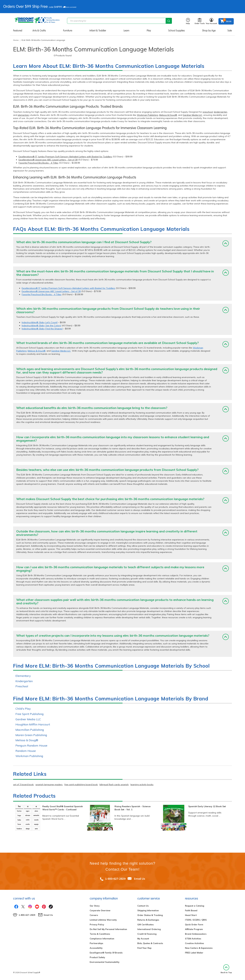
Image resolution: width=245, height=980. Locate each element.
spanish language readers (49, 785)
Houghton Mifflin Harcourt (33, 724)
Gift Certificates (145, 925)
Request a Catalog (195, 906)
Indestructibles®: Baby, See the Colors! (41, 326)
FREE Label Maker (194, 953)
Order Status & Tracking (150, 915)
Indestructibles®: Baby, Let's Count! (40, 322)
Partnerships (96, 943)
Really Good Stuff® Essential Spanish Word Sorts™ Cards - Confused (63, 808)
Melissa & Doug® (168, 115)
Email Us (140, 879)
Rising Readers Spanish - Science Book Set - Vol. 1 (132, 808)
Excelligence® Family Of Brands (106, 953)
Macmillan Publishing (30, 730)
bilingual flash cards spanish (114, 785)
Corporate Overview (100, 910)
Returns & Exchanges (148, 920)
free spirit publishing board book (81, 785)
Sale (230, 31)
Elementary (23, 676)
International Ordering (149, 929)
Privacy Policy (97, 925)
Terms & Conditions (100, 934)
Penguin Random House (31, 746)
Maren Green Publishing (31, 735)
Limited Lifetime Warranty (103, 920)
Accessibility (96, 948)
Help (188, 21)
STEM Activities (193, 939)
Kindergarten (24, 681)
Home (16, 40)
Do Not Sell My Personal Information (108, 929)
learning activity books (142, 785)
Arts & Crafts (39, 31)
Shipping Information (148, 910)
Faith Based (191, 910)
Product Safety (97, 957)
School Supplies (176, 31)
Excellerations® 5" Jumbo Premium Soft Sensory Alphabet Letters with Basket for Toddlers (65, 157)
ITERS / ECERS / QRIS (196, 920)
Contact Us (143, 906)
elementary (24, 115)
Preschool (22, 686)
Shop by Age (209, 31)
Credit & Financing (147, 934)
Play (149, 31)
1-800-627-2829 (115, 879)
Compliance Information (102, 939)
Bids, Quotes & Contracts (150, 943)
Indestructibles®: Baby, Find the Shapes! (42, 329)
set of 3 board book (23, 785)
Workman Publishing (147, 115)
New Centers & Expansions (199, 948)
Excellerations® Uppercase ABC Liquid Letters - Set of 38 (48, 160)
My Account (143, 939)
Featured (18, 31)
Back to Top (226, 969)
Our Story (95, 906)
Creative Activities (194, 943)
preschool (208, 112)
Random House (26, 751)
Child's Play (23, 709)
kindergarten (221, 112)
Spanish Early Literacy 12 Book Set (207, 806)
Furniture (68, 31)
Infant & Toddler (98, 31)
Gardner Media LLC (193, 115)
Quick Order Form (194, 925)
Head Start (191, 915)
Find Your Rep (144, 948)
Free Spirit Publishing (30, 714)
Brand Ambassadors (196, 934)
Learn (126, 31)
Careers (94, 915)
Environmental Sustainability (105, 962)
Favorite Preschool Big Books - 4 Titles (38, 163)
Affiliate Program (194, 929)
